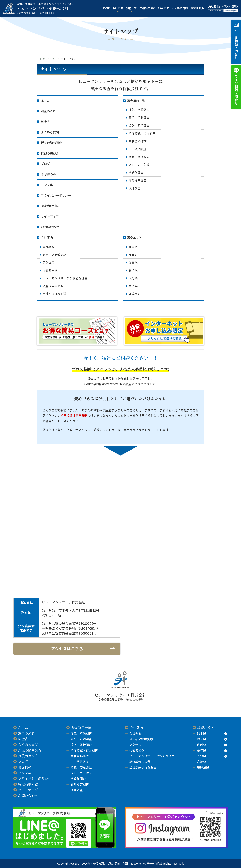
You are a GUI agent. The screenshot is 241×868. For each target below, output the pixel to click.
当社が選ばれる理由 (56, 294)
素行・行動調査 (139, 117)
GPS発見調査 (137, 149)
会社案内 (47, 237)
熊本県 (133, 247)
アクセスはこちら (67, 649)
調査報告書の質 (53, 286)
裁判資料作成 (138, 141)
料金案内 (164, 8)
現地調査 (135, 188)
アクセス (48, 262)
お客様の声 (197, 8)
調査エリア (135, 237)
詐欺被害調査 (138, 180)
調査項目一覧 (136, 101)
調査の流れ (48, 111)
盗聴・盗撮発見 (139, 157)
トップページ (48, 59)
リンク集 (47, 185)
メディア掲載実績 (54, 255)
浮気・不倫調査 (139, 110)
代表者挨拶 (50, 270)
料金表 (45, 122)
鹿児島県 (135, 294)
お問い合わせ (50, 227)
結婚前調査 (136, 172)
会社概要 (48, 247)
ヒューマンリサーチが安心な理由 (65, 278)
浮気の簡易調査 (51, 143)
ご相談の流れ (148, 8)
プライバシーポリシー (56, 195)
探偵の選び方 (50, 153)
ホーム (45, 101)
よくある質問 (180, 8)
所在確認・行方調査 (142, 133)
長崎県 (133, 270)
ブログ (45, 164)
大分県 (133, 278)
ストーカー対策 (139, 165)
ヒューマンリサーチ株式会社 (45, 8)
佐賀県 (133, 262)
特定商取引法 (50, 206)
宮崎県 (133, 286)
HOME (106, 8)
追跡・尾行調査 (139, 125)
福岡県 (133, 255)
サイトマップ (50, 216)
